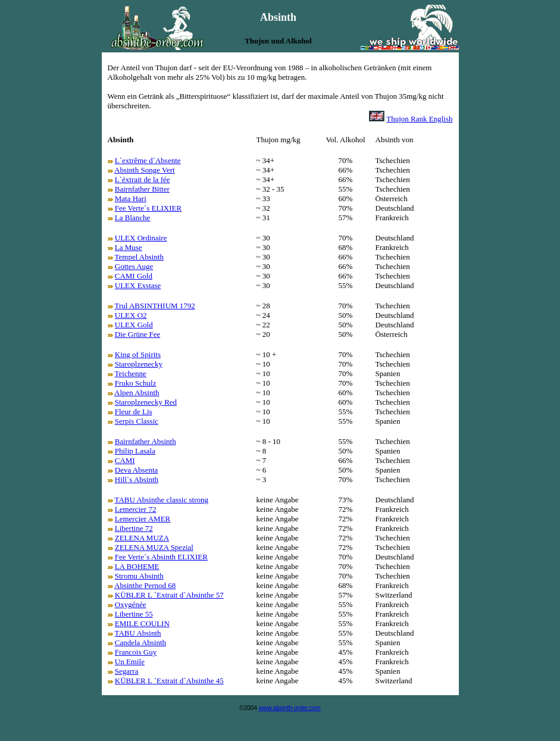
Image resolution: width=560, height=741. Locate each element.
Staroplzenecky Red (146, 402)
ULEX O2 (131, 315)
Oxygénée (131, 604)
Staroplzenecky (139, 364)
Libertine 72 (134, 528)
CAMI (125, 460)
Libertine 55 (134, 614)
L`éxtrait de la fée (143, 179)
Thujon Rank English (419, 119)
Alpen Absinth (137, 393)
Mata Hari (131, 198)
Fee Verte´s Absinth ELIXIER (161, 557)
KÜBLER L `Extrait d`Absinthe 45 (169, 681)
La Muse (129, 247)
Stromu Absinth (139, 576)
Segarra (127, 671)
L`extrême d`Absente (148, 160)
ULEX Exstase (138, 285)
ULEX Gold (134, 325)
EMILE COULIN (142, 623)
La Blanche (133, 218)
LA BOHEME (137, 566)
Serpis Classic (137, 421)
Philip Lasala (135, 451)
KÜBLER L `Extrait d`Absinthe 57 (169, 595)
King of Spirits (138, 354)
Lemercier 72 (136, 509)
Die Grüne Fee (138, 334)
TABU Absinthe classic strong (162, 500)
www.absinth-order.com (290, 708)
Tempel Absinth (140, 257)
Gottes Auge (134, 266)
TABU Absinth (138, 633)
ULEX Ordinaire (141, 238)
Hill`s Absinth (137, 479)
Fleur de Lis (134, 412)
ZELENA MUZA (142, 538)
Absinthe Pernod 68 (145, 585)
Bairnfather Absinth (146, 441)
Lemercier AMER (143, 519)
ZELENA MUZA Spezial (154, 547)
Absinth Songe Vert (145, 170)
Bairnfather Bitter (142, 189)
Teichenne (131, 373)
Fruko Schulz (136, 383)
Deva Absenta (137, 470)
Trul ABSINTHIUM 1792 (155, 306)
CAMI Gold (134, 276)
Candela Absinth (140, 642)
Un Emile (130, 662)
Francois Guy (136, 652)
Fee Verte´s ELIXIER (148, 208)
